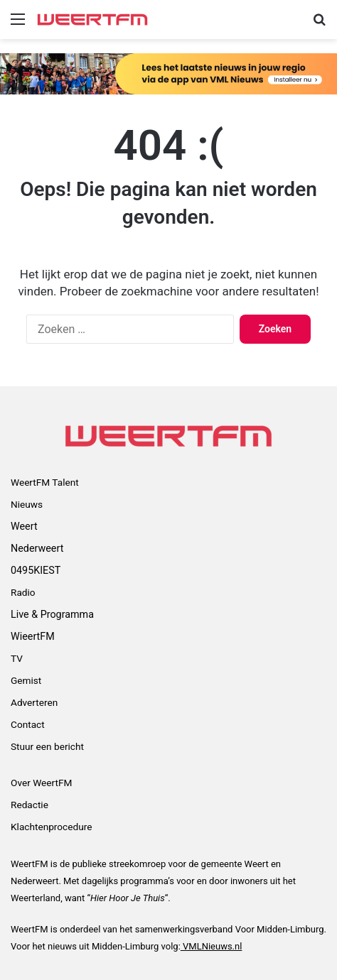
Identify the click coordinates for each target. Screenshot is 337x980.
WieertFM (33, 636)
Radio (23, 592)
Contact (28, 724)
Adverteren (34, 702)
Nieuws (27, 504)
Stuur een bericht (47, 746)
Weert (24, 526)
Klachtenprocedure (51, 827)
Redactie (30, 805)
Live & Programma (52, 614)
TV (17, 658)
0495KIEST (36, 570)
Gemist (26, 680)
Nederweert (37, 548)
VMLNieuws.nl (212, 946)
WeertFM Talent (45, 482)
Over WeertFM (41, 783)
